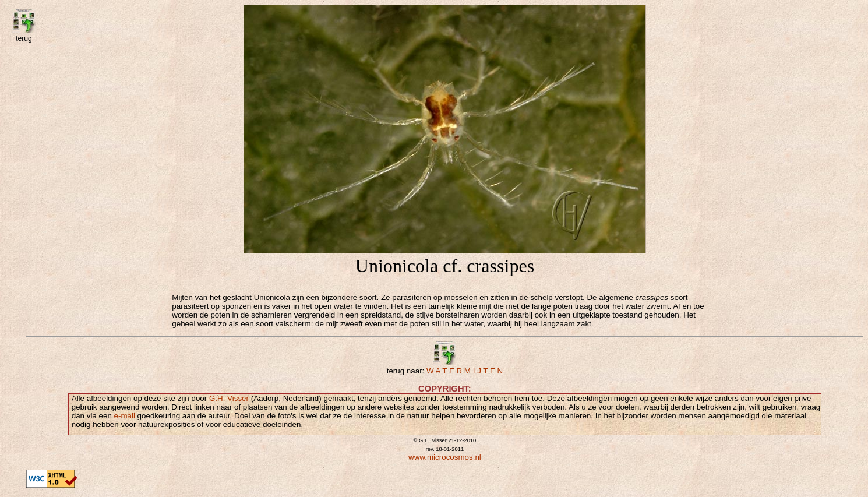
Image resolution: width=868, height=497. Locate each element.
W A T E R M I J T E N (465, 371)
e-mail (125, 416)
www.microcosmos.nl (445, 457)
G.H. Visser (229, 398)
